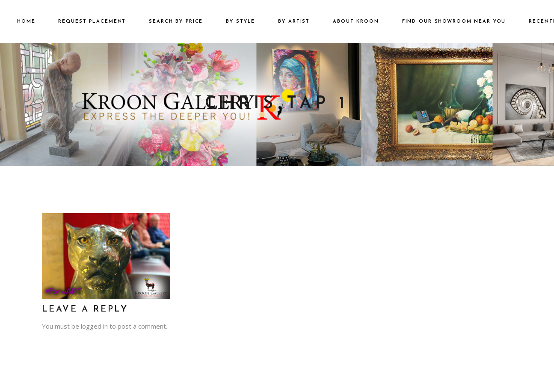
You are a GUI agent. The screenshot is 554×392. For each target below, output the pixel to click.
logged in (94, 326)
